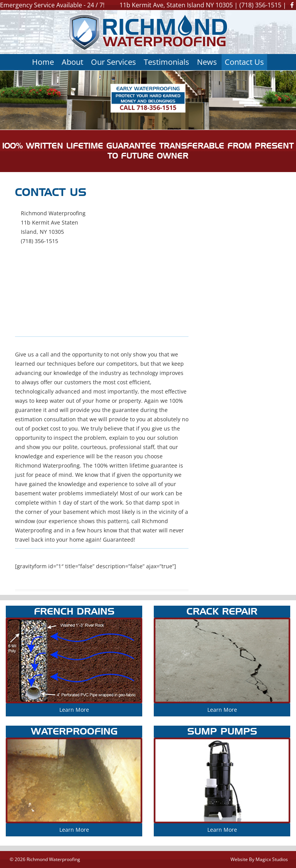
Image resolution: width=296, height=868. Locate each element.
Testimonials (166, 62)
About (72, 62)
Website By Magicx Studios (259, 859)
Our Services (114, 62)
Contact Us (244, 62)
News (207, 62)
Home (43, 62)
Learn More (74, 710)
